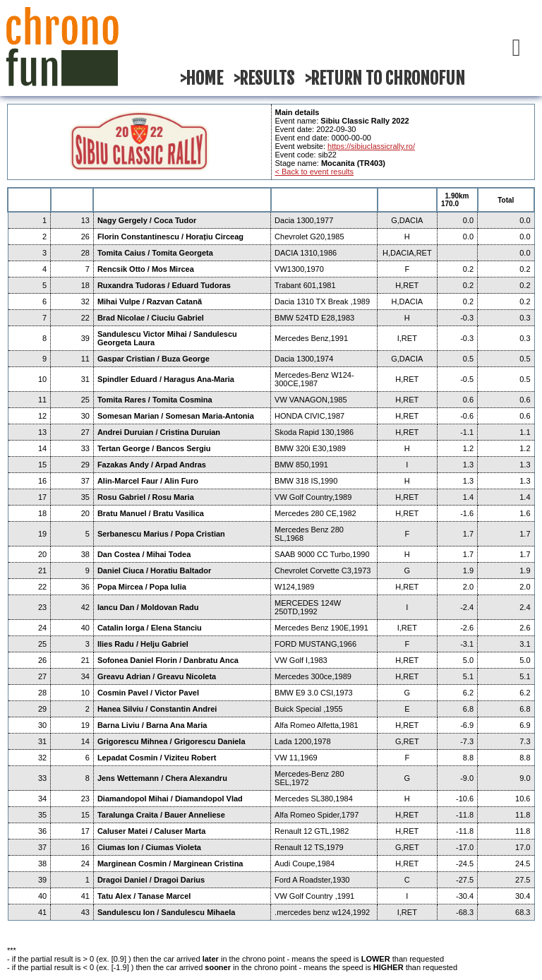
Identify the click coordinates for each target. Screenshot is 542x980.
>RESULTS (264, 78)
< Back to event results (315, 172)
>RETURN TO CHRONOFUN (385, 78)
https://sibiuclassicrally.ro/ (371, 146)
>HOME (201, 78)
